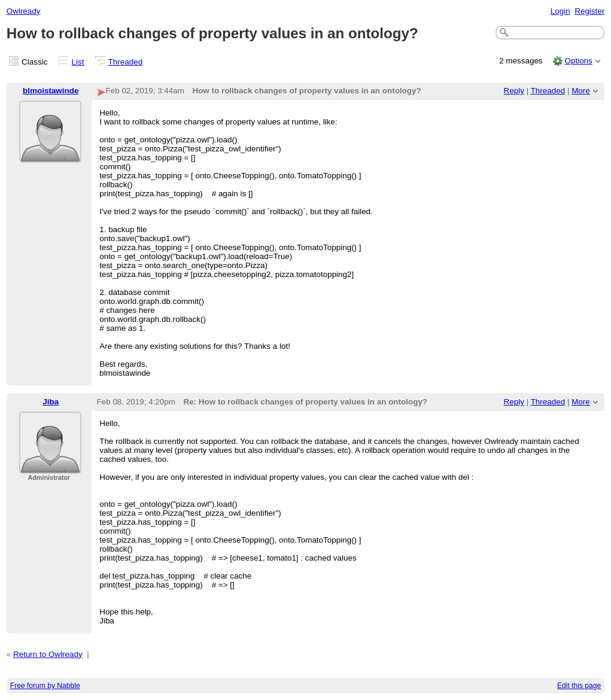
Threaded (126, 62)
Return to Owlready (48, 654)
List (78, 62)
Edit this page (579, 686)
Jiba (51, 402)
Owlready (24, 11)
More (581, 91)
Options (578, 61)
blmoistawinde (51, 91)
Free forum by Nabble (45, 686)
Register (589, 11)
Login (560, 11)
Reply (514, 91)
